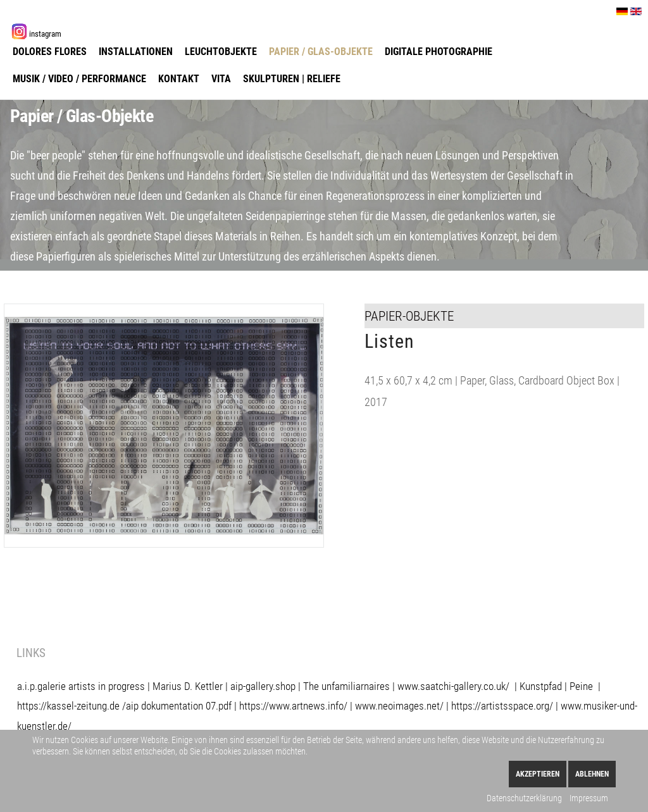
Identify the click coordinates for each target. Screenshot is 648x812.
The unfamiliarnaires (346, 686)
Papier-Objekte (409, 316)
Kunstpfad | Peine (556, 686)
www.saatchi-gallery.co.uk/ (456, 686)
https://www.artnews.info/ (293, 706)
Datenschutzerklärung (524, 798)
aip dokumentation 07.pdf (179, 706)
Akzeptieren (538, 774)
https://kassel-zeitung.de (68, 706)
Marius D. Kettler (188, 686)
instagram (45, 34)
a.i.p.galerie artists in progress (81, 686)
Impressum (589, 798)
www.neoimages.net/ (399, 706)
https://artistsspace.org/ (502, 706)
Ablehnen (592, 774)
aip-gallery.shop (263, 686)
